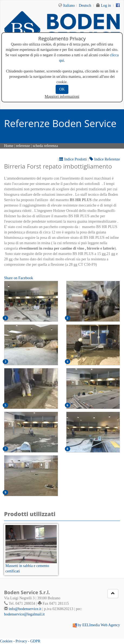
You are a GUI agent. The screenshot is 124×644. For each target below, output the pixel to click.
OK (62, 89)
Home (9, 146)
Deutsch (85, 6)
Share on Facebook (19, 278)
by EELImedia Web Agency (99, 625)
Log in (106, 6)
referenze (23, 146)
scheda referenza (45, 146)
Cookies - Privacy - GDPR (20, 641)
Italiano (69, 6)
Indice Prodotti (73, 159)
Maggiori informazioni (62, 97)
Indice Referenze (105, 159)
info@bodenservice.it (25, 609)
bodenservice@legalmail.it (24, 614)
